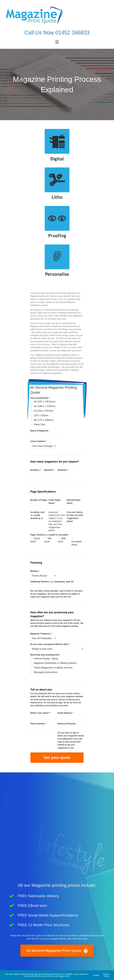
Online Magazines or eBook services (51, 668)
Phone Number (38, 724)
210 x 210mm (39, 415)
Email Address (65, 713)
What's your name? (41, 713)
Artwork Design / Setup (44, 658)
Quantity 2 (49, 470)
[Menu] (57, 42)
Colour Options (39, 441)
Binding (35, 571)
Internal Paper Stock (74, 501)
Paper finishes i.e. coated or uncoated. (50, 535)
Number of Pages (39, 501)
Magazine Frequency (41, 634)
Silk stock (48, 540)
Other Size (38, 424)
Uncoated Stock (77, 542)
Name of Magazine (40, 431)
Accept (96, 975)
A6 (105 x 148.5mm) (43, 402)
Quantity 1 (36, 470)
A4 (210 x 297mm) (42, 411)
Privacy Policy (106, 975)
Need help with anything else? (45, 655)
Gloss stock (35, 540)
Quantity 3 (63, 470)
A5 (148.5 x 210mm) (43, 406)
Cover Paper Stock (54, 501)
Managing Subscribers (44, 672)
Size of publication (40, 398)
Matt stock (62, 540)
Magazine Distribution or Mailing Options (53, 663)
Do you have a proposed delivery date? (50, 644)
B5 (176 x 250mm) (42, 420)
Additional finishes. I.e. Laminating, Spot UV (52, 582)
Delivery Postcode (67, 724)
